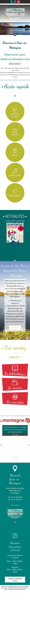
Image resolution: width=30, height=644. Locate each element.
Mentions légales (15, 505)
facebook (15, 35)
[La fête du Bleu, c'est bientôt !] (15, 233)
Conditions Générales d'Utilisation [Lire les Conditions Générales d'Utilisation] (17, 589)
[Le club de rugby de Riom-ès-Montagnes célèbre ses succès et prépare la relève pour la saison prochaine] (15, 446)
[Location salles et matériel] (15, 173)
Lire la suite (15, 328)
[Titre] (15, 112)
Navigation (6, 24)
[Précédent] (2, 237)
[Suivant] (28, 237)
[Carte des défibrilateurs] (15, 193)
